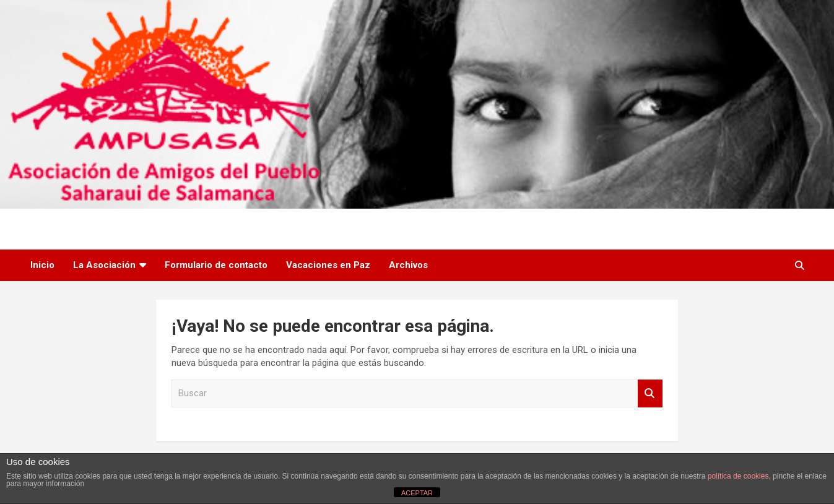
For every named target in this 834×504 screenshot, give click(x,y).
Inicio (42, 265)
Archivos (408, 265)
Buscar (650, 393)
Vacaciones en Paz (328, 265)
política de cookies (738, 476)
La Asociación (104, 265)
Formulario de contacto (216, 265)
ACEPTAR (417, 493)
